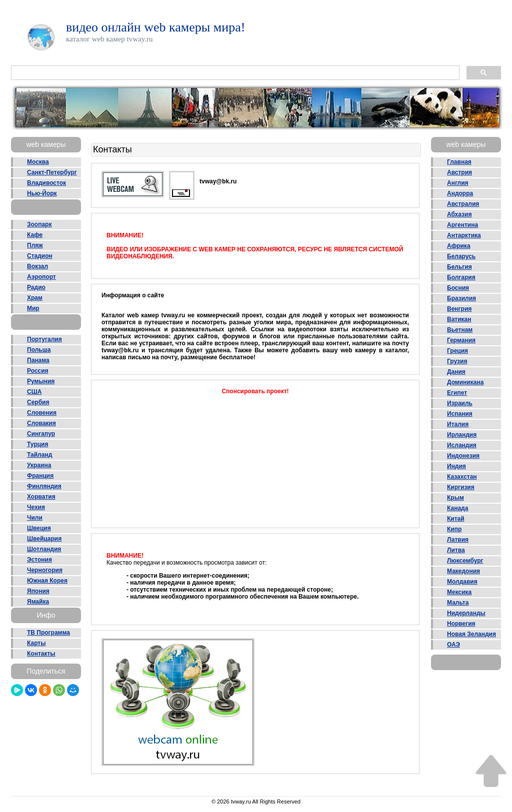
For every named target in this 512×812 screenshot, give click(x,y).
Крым (455, 498)
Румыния (41, 381)
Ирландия (462, 435)
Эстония (39, 560)
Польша (39, 350)
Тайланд (39, 455)
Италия (458, 424)
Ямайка (38, 602)
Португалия (44, 339)
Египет (457, 393)
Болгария (461, 277)
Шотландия (44, 549)
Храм (35, 298)
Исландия (462, 445)
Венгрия (459, 309)
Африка (459, 246)
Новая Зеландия (471, 634)
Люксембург (465, 561)
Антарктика (464, 235)
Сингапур (41, 434)
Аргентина (462, 225)
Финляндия (44, 486)
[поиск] (234, 73)
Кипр (454, 529)
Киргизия (461, 487)
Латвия (458, 540)
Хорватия (41, 497)
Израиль (460, 403)
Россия (38, 371)
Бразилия (461, 298)
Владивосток (46, 183)
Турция (37, 444)
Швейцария (44, 539)
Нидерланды (466, 613)
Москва (38, 162)
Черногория (45, 570)
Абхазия (459, 214)
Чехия (36, 507)
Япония (38, 591)
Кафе (35, 235)
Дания (456, 372)
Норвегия (461, 624)
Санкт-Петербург (52, 172)
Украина (39, 465)
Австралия (463, 204)
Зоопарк (39, 224)
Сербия (38, 402)
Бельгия (459, 267)
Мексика (459, 592)
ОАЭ (453, 645)
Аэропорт (41, 277)
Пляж (35, 245)
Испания (460, 414)
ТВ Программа (48, 633)
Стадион (40, 256)
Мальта (458, 603)
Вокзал (37, 266)
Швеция (39, 528)
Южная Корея (47, 581)
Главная (459, 162)
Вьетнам (460, 330)
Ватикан (459, 319)
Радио (36, 287)
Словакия (41, 423)
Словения (42, 413)
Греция (457, 351)
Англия (458, 183)
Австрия (459, 172)
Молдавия (462, 582)
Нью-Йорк (42, 193)
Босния (458, 288)
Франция (40, 476)
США (34, 392)
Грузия (457, 361)
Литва (456, 550)
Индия (456, 466)
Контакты (41, 654)
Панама (38, 360)
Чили (35, 518)
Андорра (460, 193)
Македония (463, 571)
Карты (36, 643)
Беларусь (461, 256)
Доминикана (465, 382)
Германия (461, 340)
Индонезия (463, 456)
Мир (33, 308)
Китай (456, 519)
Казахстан (462, 477)
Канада (457, 508)
